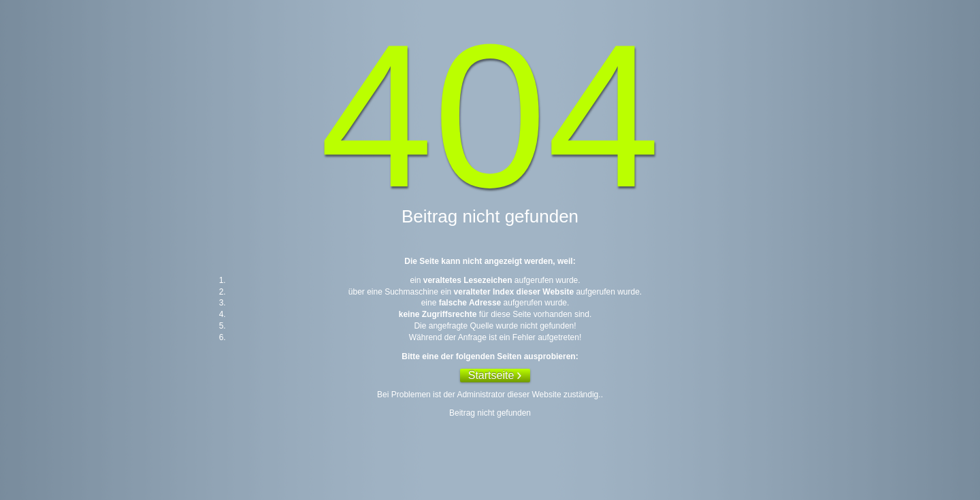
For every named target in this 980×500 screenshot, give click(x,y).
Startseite (491, 375)
